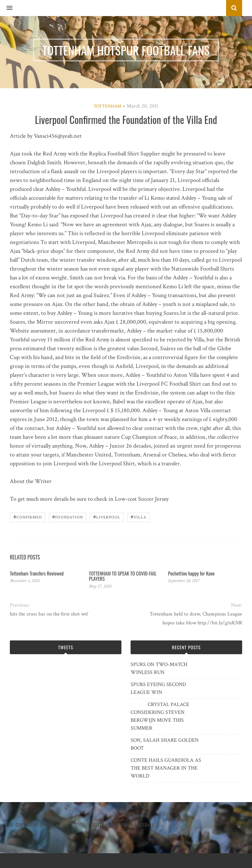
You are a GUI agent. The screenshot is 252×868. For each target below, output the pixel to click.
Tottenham (107, 106)
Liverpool (107, 517)
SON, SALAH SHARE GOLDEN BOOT (165, 744)
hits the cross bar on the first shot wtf (49, 614)
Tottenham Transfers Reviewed (37, 573)
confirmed (28, 517)
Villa (138, 517)
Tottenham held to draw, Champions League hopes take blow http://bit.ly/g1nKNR (196, 618)
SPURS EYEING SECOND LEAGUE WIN (158, 688)
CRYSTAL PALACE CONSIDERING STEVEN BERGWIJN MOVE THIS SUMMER (160, 716)
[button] (6, 8)
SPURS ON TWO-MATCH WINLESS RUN (159, 668)
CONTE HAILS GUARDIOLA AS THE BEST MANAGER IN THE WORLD (166, 768)
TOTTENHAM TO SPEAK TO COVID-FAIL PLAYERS (123, 576)
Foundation (68, 517)
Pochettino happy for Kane (191, 573)
